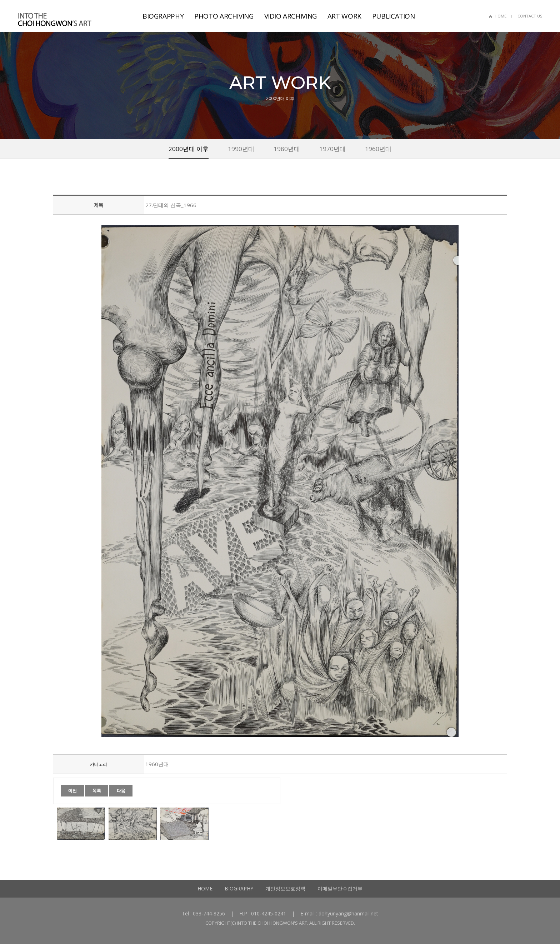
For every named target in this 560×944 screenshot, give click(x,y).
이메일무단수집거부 (340, 888)
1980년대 (287, 149)
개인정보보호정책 (285, 888)
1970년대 (332, 149)
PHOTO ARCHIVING (224, 16)
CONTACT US (530, 16)
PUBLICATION (394, 16)
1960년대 (378, 149)
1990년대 (241, 149)
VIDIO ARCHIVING (291, 16)
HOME (501, 16)
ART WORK (344, 16)
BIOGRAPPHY (163, 16)
